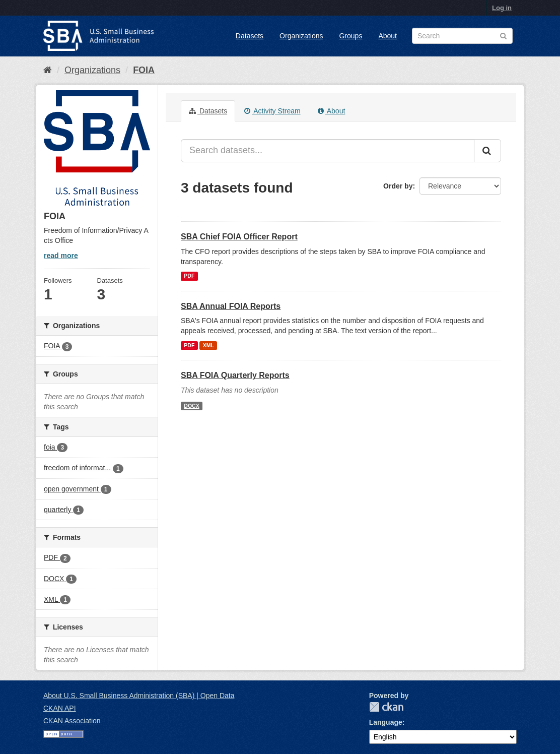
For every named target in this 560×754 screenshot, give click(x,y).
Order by (398, 186)
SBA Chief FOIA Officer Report (239, 237)
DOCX (191, 406)
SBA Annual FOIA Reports (231, 306)
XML (208, 345)
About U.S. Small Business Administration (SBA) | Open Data (139, 696)
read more (61, 256)
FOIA (144, 70)
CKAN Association (72, 721)
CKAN (386, 707)
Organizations (301, 36)
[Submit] (487, 151)
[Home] (48, 70)
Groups (351, 36)
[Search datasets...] (328, 151)
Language (386, 722)
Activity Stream (272, 111)
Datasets (250, 36)
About (388, 36)
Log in (502, 8)
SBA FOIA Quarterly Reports (235, 375)
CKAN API (60, 708)
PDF (189, 276)
